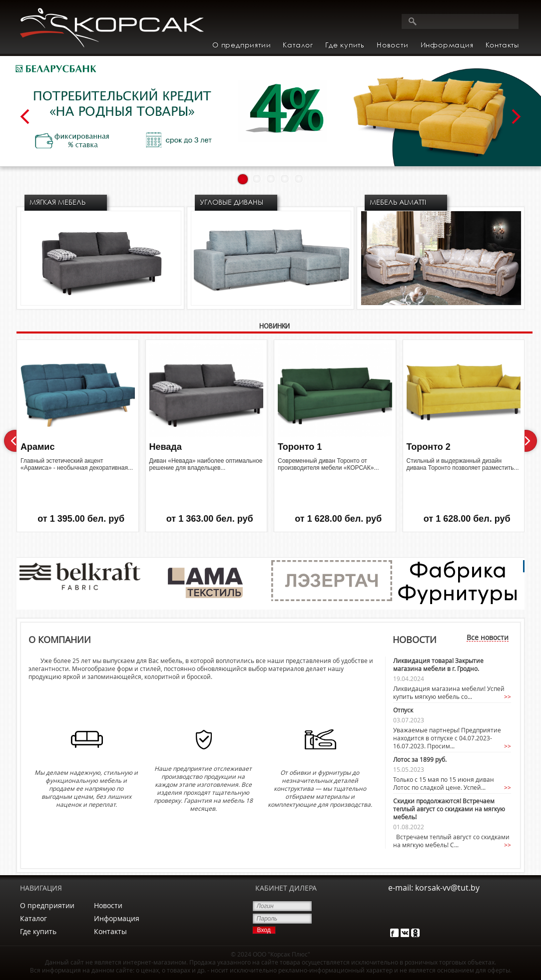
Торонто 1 (300, 447)
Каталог (33, 918)
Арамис (37, 447)
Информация (117, 918)
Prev (25, 117)
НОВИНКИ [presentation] (274, 327)
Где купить (345, 45)
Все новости (488, 638)
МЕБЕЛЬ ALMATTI (398, 202)
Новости (393, 45)
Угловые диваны (232, 202)
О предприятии (242, 45)
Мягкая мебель (57, 202)
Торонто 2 (429, 447)
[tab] (274, 328)
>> (508, 696)
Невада (166, 447)
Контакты (502, 45)
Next (516, 117)
